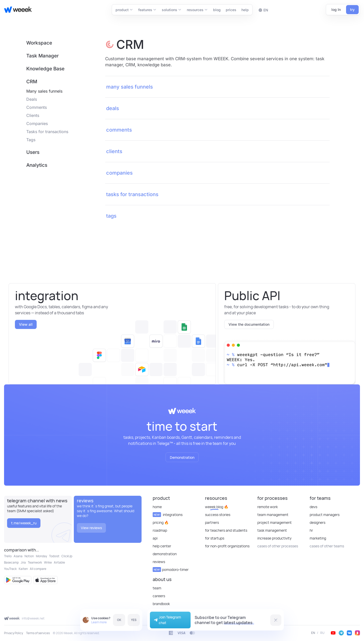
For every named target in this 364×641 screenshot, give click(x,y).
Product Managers (325, 515)
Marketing (318, 538)
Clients (33, 115)
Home (157, 507)
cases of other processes (278, 546)
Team (157, 588)
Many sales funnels (44, 91)
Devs (313, 507)
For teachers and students (226, 530)
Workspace (39, 43)
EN (313, 633)
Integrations (168, 515)
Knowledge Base (45, 69)
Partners (212, 522)
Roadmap (160, 530)
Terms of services (38, 633)
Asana (18, 556)
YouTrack (10, 569)
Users (33, 152)
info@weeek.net (33, 618)
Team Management (273, 515)
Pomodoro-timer (171, 570)
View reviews (91, 528)
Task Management (272, 530)
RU (322, 633)
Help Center (162, 546)
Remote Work (268, 507)
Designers (317, 522)
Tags (31, 140)
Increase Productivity (274, 538)
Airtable (59, 562)
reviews (159, 562)
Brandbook (161, 604)
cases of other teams (327, 546)
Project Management (275, 522)
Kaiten (23, 569)
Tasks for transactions (47, 132)
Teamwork (35, 562)
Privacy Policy (14, 633)
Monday (41, 556)
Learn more (99, 622)
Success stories (218, 515)
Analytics (37, 165)
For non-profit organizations (227, 546)
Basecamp (11, 562)
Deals (32, 99)
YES (134, 620)
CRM (32, 82)
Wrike (48, 562)
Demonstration (182, 457)
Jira (23, 562)
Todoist (54, 556)
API (155, 538)
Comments (37, 107)
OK (119, 620)
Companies (37, 123)
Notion (29, 556)
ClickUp (67, 556)
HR (311, 530)
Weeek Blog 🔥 (217, 507)
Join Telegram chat (167, 620)
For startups (215, 538)
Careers (159, 596)
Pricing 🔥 (161, 522)
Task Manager (42, 56)
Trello (8, 556)
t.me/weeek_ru (24, 523)
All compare (38, 569)
